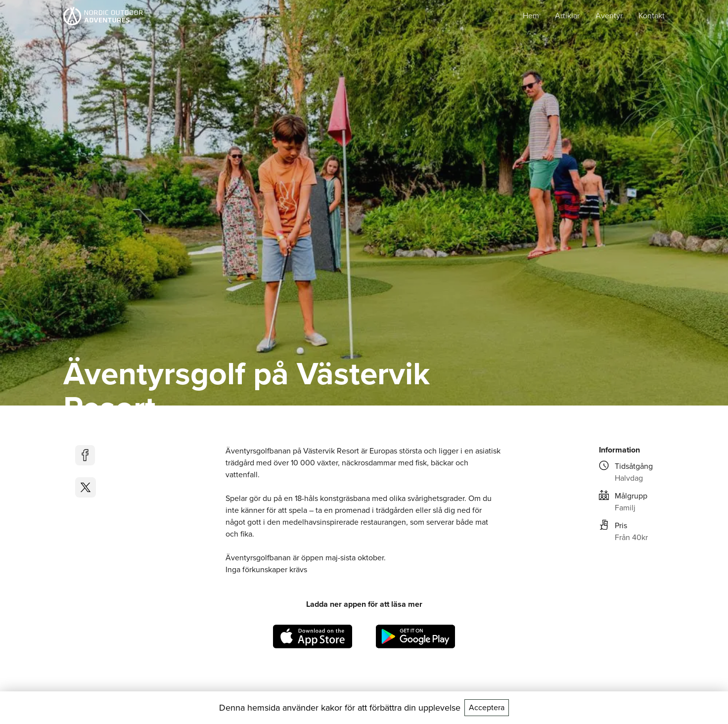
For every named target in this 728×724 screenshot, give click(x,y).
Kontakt (652, 16)
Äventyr (609, 16)
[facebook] (86, 455)
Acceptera (487, 707)
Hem (531, 16)
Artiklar (567, 16)
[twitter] (86, 487)
